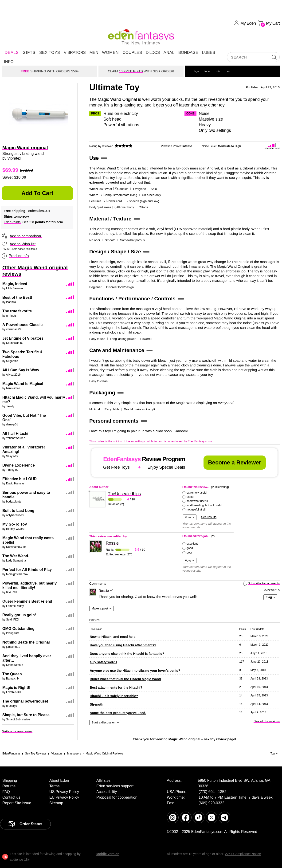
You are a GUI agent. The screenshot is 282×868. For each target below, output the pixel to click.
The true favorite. (18, 311)
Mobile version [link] (108, 854)
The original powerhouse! (25, 701)
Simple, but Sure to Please (26, 715)
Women (110, 53)
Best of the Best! (17, 297)
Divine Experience (19, 465)
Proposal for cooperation (117, 797)
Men (94, 53)
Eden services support (115, 786)
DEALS (12, 53)
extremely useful (197, 493)
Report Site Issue (17, 803)
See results (209, 517)
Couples (132, 53)
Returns (9, 786)
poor (189, 553)
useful (190, 497)
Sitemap (56, 803)
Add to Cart (37, 193)
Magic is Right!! (16, 688)
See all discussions (267, 721)
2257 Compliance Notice (243, 854)
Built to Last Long (18, 511)
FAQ (6, 792)
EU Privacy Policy (64, 797)
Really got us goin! (19, 615)
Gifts (29, 53)
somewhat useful (197, 501)
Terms (55, 786)
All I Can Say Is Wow (21, 370)
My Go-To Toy (15, 524)
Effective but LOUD (20, 479)
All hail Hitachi (15, 434)
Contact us (11, 797)
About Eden (59, 780)
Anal (169, 53)
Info (9, 62)
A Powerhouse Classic (22, 325)
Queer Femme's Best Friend (27, 601)
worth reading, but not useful (204, 505)
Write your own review (17, 731)
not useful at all (196, 510)
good (190, 548)
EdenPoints (12, 222)
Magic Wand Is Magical (23, 384)
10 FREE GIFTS (131, 71)
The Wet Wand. (16, 556)
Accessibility (107, 792)
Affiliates (103, 780)
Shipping (10, 780)
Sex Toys (50, 53)
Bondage (188, 53)
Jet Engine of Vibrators (23, 338)
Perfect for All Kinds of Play (27, 570)
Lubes (209, 53)
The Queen (12, 674)
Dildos (153, 53)
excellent (192, 544)
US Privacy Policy (64, 792)
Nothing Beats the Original (26, 642)
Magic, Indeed (15, 284)
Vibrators (75, 53)
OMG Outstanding (18, 629)
